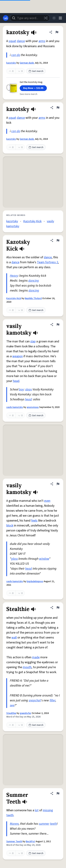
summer (44, 824)
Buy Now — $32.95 (33, 88)
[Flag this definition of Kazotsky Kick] (58, 240)
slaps (29, 389)
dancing (34, 281)
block (10, 526)
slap (33, 341)
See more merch (29, 94)
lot (37, 810)
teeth (10, 815)
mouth (27, 667)
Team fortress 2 (48, 262)
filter (53, 700)
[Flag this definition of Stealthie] (58, 608)
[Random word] (46, 18)
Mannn (14, 824)
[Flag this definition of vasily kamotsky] (58, 325)
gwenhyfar (26, 713)
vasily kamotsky (15, 407)
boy (21, 389)
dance (21, 41)
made (36, 657)
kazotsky (11, 63)
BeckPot (30, 841)
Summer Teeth (14, 841)
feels (34, 521)
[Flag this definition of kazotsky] (57, 32)
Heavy (14, 276)
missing (48, 810)
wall (14, 638)
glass (14, 559)
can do (16, 55)
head (16, 381)
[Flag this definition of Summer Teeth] (58, 793)
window (44, 559)
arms (42, 41)
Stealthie (11, 713)
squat (12, 41)
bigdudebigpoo (35, 581)
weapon (18, 356)
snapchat (35, 700)
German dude (27, 63)
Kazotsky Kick (32, 221)
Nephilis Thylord (33, 298)
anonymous (33, 407)
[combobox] (30, 18)
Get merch (36, 71)
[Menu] (60, 18)
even (47, 501)
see (12, 705)
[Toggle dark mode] (54, 18)
